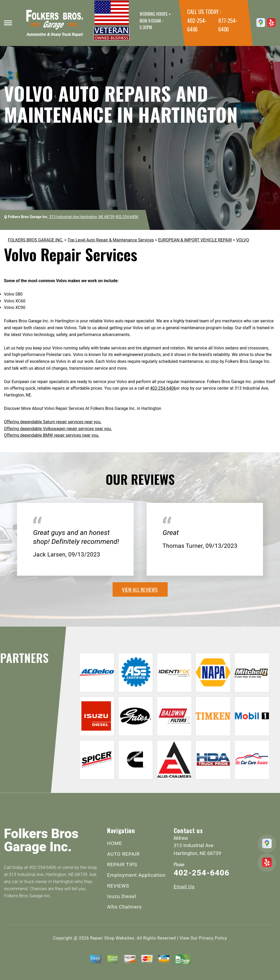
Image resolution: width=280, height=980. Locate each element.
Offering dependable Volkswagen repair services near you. (58, 429)
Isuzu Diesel (122, 896)
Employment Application (136, 875)
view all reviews (140, 589)
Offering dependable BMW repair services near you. (52, 435)
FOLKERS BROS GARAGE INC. (36, 240)
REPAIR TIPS (122, 865)
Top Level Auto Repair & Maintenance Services (111, 240)
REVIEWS (118, 886)
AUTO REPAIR (123, 854)
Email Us (184, 887)
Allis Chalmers (124, 907)
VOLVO (243, 240)
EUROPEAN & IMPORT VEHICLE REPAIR (195, 240)
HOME (115, 843)
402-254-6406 (127, 217)
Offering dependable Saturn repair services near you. (53, 422)
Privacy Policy (213, 938)
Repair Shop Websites (112, 938)
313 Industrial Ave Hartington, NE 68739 (82, 217)
